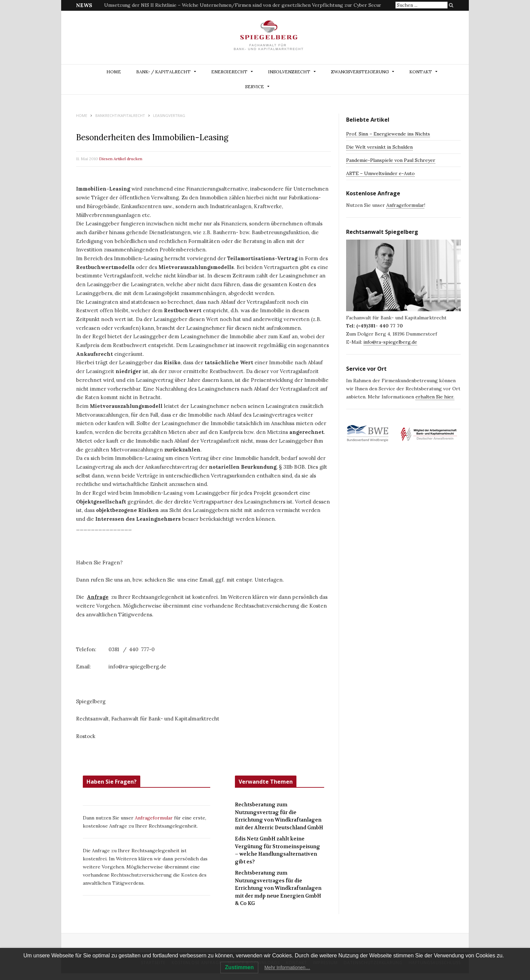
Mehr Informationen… (287, 967)
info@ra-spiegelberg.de (390, 342)
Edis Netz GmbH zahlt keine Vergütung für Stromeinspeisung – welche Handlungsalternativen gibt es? (278, 850)
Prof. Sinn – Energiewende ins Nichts (388, 134)
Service (255, 87)
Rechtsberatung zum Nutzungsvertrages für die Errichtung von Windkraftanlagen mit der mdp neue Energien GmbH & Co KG (278, 888)
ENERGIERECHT (229, 72)
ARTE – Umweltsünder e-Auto (380, 173)
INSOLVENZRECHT (289, 72)
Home (114, 72)
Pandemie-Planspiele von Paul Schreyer (391, 160)
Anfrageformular (154, 818)
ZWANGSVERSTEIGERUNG (360, 72)
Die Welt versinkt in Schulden (379, 147)
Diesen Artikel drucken (121, 159)
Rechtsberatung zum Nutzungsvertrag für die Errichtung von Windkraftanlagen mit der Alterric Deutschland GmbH (279, 816)
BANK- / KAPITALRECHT (163, 72)
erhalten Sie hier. (435, 397)
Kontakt (421, 72)
